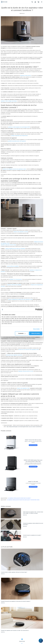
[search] (32, 2)
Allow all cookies (36, 333)
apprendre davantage (33, 445)
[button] (41, 641)
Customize (22, 333)
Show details (36, 329)
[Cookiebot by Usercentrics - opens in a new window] (36, 310)
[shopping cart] (38, 2)
